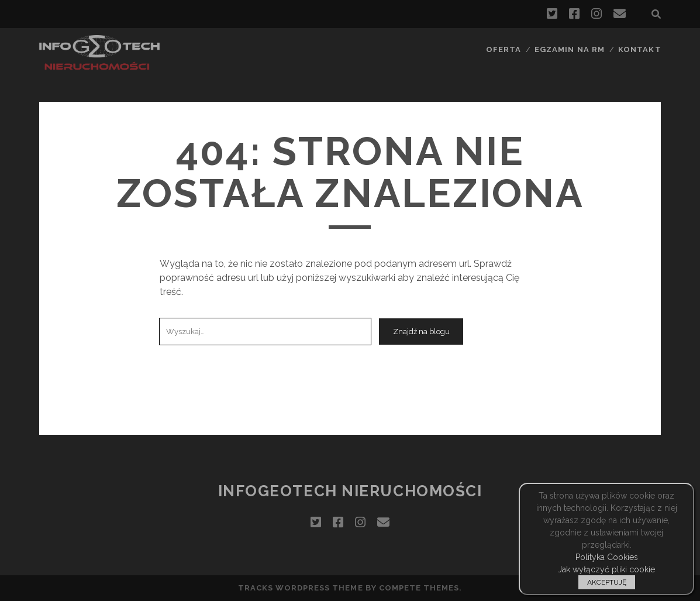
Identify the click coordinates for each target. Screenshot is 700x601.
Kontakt (639, 49)
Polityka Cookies (607, 557)
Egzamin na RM (570, 49)
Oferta (504, 49)
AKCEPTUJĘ (607, 582)
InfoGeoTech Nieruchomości (350, 491)
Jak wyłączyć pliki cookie (606, 569)
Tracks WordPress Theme (301, 588)
